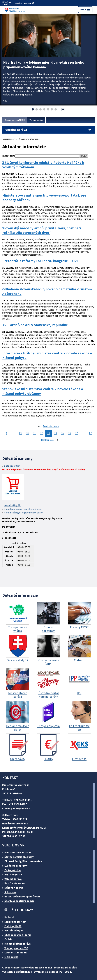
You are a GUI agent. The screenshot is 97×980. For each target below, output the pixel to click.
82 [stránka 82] (90, 433)
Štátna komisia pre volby (19, 857)
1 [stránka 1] (7, 433)
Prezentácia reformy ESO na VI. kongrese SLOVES (41, 261)
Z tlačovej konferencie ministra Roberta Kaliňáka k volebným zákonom (43, 165)
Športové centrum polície (19, 901)
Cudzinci (9, 939)
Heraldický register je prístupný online (24, 513)
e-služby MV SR (12, 466)
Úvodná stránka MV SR (15, 120)
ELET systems (56, 968)
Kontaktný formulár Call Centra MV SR (24, 828)
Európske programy (16, 866)
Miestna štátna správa (18, 944)
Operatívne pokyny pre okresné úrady (23, 509)
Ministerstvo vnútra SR (18, 853)
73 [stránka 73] (48, 433)
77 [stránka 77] (76, 433)
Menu (85, 10)
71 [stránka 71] (34, 433)
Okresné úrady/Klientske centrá (23, 861)
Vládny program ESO (16, 948)
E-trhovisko (11, 957)
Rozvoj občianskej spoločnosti (22, 897)
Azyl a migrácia (13, 875)
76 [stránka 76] (69, 433)
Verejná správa (36, 120)
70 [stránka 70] (27, 433)
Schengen (10, 892)
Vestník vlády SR (12, 505)
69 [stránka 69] (20, 433)
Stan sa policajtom (15, 922)
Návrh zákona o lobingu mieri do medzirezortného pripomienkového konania (44, 65)
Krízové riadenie (14, 888)
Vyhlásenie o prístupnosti (17, 972)
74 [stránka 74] (55, 433)
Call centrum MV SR (16, 953)
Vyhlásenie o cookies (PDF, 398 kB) (54, 972)
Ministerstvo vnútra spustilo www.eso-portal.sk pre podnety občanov (44, 198)
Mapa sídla (71, 968)
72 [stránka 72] (41, 433)
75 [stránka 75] (62, 433)
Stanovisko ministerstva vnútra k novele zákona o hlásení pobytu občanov (43, 391)
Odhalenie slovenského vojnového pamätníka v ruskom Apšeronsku (47, 291)
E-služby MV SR (13, 926)
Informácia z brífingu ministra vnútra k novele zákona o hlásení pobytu (47, 355)
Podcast (9, 917)
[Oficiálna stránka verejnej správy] (29, 3)
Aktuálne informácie (31, 139)
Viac (5, 101)
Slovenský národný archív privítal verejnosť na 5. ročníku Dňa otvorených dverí (42, 230)
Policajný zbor (13, 870)
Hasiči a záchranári (15, 883)
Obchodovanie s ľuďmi (18, 935)
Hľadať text (8, 156)
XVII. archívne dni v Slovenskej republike (35, 325)
